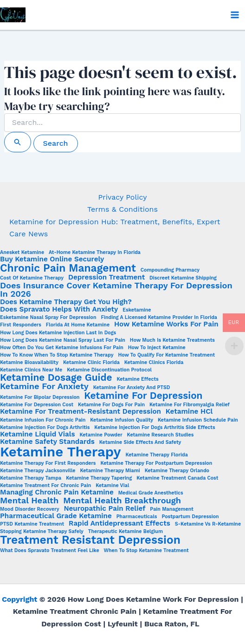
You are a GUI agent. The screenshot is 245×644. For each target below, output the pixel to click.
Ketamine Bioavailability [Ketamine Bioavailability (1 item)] (29, 363)
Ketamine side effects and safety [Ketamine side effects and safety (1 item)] (140, 443)
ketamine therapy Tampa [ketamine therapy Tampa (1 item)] (31, 478)
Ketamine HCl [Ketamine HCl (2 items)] (189, 412)
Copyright (19, 599)
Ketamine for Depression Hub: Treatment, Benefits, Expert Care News (115, 228)
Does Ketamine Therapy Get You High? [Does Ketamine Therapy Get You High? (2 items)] (66, 302)
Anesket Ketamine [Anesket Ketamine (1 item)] (22, 253)
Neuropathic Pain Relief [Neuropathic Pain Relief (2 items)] (104, 509)
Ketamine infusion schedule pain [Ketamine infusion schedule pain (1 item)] (198, 420)
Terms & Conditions (122, 209)
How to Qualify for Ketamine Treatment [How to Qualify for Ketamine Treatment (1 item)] (166, 355)
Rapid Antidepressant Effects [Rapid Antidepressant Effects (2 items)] (119, 524)
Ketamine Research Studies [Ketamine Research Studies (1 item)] (161, 435)
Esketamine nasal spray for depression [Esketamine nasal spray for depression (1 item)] (48, 318)
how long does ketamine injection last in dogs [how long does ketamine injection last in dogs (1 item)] (58, 333)
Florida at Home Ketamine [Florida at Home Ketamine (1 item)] (78, 325)
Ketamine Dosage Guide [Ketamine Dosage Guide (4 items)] (56, 378)
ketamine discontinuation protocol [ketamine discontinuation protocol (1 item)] (109, 370)
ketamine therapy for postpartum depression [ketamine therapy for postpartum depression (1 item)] (156, 464)
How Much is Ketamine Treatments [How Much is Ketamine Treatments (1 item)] (172, 341)
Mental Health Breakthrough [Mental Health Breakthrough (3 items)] (122, 501)
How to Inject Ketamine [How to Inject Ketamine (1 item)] (157, 348)
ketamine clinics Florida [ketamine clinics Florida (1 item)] (154, 363)
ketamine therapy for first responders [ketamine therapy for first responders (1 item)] (48, 464)
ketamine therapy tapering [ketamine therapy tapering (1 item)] (99, 478)
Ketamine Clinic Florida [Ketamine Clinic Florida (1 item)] (91, 363)
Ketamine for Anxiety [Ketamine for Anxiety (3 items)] (44, 386)
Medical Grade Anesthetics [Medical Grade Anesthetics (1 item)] (151, 493)
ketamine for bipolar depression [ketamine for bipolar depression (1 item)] (40, 398)
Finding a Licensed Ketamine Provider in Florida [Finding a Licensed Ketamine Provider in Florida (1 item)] (159, 318)
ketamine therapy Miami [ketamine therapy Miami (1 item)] (110, 471)
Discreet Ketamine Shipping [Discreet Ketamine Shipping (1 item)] (183, 278)
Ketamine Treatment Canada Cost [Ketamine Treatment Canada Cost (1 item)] (177, 478)
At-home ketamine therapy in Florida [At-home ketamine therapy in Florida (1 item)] (95, 253)
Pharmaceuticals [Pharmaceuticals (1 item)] (137, 517)
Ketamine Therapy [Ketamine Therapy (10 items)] (61, 452)
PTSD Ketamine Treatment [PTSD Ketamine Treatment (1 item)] (32, 524)
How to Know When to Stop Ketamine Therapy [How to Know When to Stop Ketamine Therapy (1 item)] (57, 355)
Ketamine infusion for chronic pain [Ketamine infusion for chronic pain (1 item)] (43, 420)
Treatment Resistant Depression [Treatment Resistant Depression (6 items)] (90, 540)
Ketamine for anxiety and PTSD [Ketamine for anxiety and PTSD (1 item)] (132, 388)
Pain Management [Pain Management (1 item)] (172, 510)
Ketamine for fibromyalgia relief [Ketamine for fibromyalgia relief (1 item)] (190, 405)
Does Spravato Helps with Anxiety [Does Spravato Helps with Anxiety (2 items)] (59, 309)
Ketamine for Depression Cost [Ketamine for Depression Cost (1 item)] (37, 405)
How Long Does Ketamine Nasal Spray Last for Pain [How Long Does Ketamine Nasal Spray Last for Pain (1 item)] (63, 341)
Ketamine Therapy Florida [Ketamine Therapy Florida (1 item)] (157, 455)
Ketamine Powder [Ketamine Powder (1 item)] (101, 435)
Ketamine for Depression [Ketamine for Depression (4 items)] (143, 396)
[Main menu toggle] (235, 15)
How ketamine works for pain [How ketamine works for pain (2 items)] (166, 324)
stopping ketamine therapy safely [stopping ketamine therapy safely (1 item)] (42, 532)
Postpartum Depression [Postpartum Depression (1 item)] (190, 517)
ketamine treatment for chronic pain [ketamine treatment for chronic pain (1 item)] (45, 486)
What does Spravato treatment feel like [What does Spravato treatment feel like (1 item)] (50, 551)
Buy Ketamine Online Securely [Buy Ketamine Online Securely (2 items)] (52, 259)
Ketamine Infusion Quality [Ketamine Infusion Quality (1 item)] (122, 420)
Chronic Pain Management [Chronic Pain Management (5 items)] (68, 269)
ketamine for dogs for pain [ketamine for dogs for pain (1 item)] (111, 405)
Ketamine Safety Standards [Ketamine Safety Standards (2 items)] (47, 442)
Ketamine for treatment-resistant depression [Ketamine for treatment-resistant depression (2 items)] (81, 412)
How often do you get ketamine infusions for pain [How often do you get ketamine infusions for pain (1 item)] (62, 348)
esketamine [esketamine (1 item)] (137, 310)
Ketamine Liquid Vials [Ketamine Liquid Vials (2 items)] (38, 434)
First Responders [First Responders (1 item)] (21, 325)
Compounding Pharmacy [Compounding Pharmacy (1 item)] (170, 270)
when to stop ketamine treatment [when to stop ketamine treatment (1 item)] (146, 551)
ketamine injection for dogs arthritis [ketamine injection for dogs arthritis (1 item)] (45, 428)
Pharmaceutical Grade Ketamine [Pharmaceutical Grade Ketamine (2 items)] (56, 516)
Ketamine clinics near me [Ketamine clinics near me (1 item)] (31, 370)
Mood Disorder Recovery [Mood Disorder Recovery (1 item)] (29, 510)
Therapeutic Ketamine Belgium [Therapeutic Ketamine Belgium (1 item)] (126, 532)
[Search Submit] (18, 142)
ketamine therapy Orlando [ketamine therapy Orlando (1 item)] (177, 471)
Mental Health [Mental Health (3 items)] (29, 501)
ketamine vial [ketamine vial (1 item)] (112, 486)
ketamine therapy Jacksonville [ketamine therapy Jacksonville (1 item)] (38, 471)
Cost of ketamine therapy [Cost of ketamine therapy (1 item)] (32, 278)
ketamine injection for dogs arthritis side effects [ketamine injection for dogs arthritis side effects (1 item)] (155, 428)
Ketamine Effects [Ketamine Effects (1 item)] (137, 380)
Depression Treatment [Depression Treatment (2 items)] (106, 277)
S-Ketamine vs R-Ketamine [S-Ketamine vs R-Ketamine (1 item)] (208, 524)
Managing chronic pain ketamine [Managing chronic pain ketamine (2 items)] (57, 492)
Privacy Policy (123, 197)
